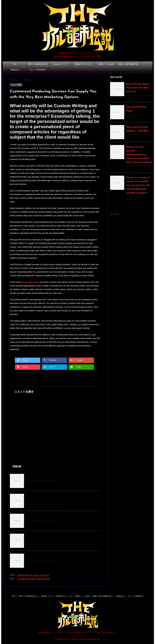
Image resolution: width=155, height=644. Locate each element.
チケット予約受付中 (38, 70)
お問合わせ (15, 70)
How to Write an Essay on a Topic (44, 476)
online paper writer (30, 282)
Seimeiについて (60, 64)
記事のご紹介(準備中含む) (129, 64)
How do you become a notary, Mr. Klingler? (49, 556)
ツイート (115, 214)
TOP (15, 64)
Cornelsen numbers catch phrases (34, 579)
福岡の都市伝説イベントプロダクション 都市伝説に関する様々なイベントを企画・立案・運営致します (77, 633)
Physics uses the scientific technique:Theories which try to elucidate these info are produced (139, 155)
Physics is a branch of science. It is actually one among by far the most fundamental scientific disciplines (138, 185)
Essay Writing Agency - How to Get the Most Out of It (139, 88)
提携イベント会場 (106, 64)
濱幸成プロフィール (83, 64)
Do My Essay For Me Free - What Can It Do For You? (55, 516)
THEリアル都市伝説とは (38, 64)
